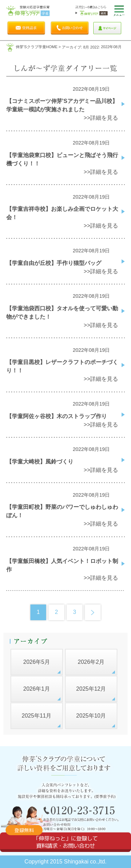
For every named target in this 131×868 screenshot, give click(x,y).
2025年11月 (37, 716)
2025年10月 (91, 716)
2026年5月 (37, 662)
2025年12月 (91, 689)
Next (93, 612)
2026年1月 (37, 689)
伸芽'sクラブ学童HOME (37, 47)
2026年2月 (91, 662)
